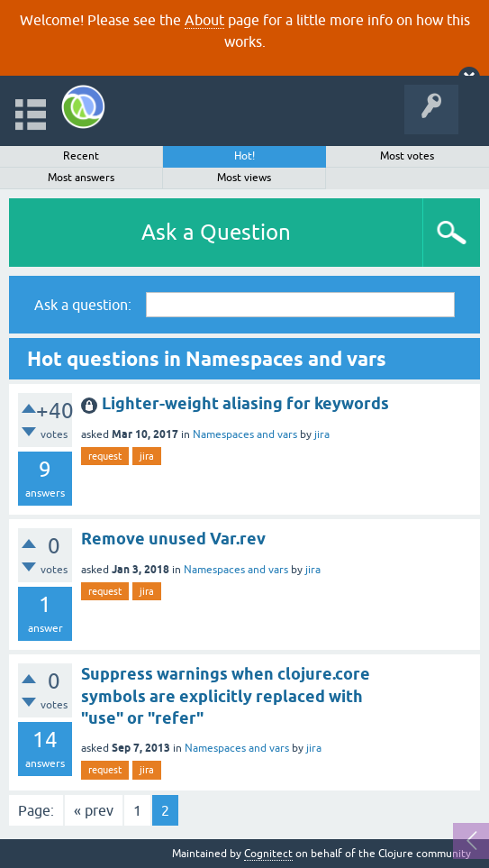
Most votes (407, 156)
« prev (94, 810)
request (105, 456)
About (204, 20)
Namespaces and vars (245, 434)
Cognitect (268, 854)
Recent (81, 156)
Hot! (244, 156)
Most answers (81, 178)
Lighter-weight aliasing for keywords (245, 403)
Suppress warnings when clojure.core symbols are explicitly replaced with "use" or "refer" (226, 696)
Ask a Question (216, 232)
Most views (244, 178)
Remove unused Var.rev (173, 539)
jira (322, 434)
